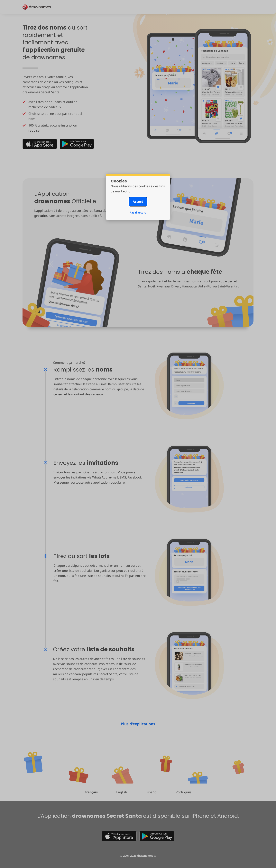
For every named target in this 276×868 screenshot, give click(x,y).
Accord (138, 202)
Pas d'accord (138, 212)
